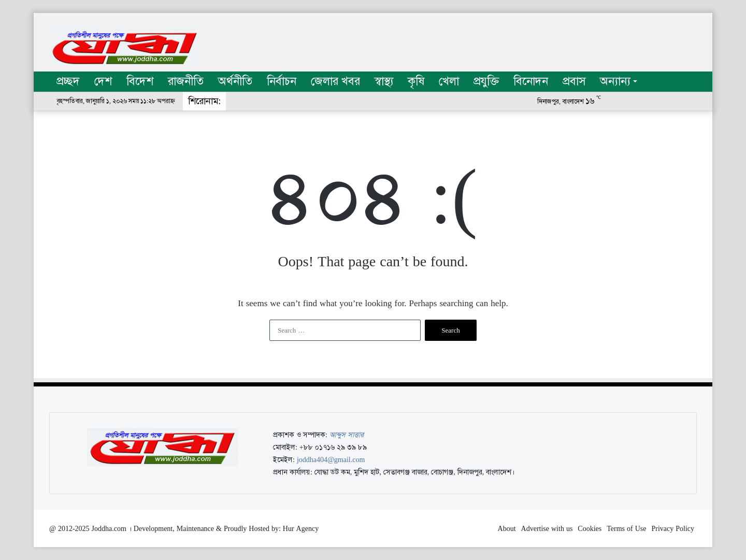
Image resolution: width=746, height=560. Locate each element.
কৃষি (416, 81)
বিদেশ (140, 81)
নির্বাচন (282, 81)
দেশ (103, 81)
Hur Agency (301, 528)
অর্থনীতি (235, 81)
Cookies (590, 528)
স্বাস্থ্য (384, 81)
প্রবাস (574, 81)
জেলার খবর (335, 81)
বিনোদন (531, 81)
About (507, 528)
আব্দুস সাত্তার (347, 435)
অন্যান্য (615, 81)
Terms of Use (626, 528)
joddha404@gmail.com (331, 460)
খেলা (449, 81)
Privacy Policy (673, 528)
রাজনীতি (186, 81)
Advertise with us (547, 528)
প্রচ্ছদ (68, 81)
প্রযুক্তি (486, 81)
